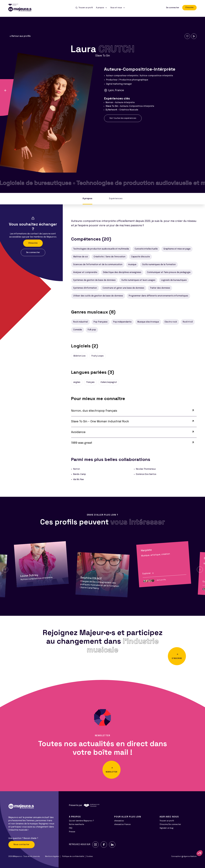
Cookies (90, 857)
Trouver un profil (167, 821)
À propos (87, 199)
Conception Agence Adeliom (184, 857)
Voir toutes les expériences (123, 118)
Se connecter (173, 8)
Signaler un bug (166, 828)
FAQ (71, 828)
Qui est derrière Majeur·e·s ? (81, 821)
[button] (5, 569)
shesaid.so (119, 821)
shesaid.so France (122, 824)
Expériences (116, 199)
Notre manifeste (77, 824)
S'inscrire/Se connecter (170, 824)
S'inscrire (189, 8)
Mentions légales (52, 857)
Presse (72, 832)
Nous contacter (22, 845)
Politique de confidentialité (73, 857)
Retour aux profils (20, 36)
